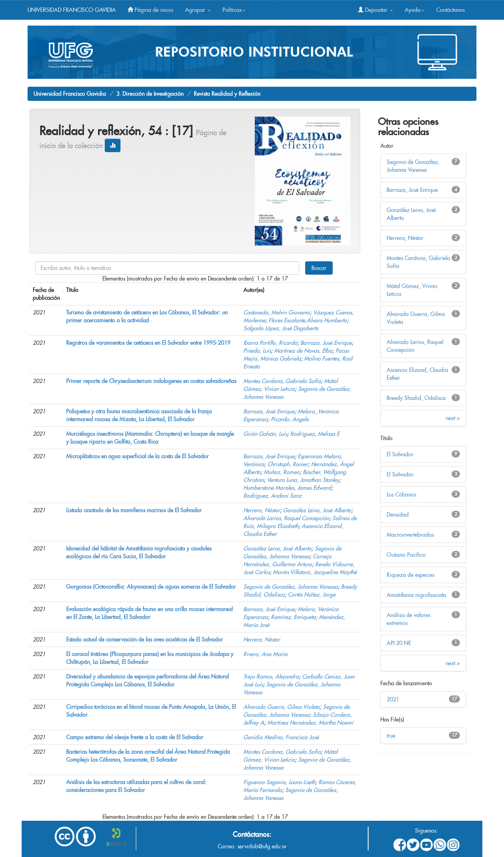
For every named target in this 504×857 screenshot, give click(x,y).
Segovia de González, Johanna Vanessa (291, 587)
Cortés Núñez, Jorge (312, 595)
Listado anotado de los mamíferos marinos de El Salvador (134, 510)
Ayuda (415, 10)
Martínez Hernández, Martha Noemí (310, 723)
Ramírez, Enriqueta (293, 617)
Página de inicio (150, 10)
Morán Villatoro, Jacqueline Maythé (315, 572)
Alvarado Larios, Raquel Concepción (286, 518)
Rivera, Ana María (265, 654)
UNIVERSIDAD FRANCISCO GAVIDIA (72, 10)
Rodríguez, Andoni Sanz (272, 496)
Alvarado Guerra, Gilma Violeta (282, 707)
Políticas (234, 10)
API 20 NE (399, 643)
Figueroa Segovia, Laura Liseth (279, 782)
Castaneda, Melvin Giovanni (277, 312)
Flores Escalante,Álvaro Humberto (308, 320)
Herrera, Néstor (262, 510)
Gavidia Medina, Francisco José (281, 737)
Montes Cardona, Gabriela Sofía (282, 381)
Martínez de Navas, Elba (303, 351)
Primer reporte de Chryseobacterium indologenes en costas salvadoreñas (151, 381)
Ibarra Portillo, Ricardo (270, 343)
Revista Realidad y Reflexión (227, 94)
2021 (393, 699)
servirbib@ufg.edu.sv (262, 846)
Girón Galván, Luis (265, 434)
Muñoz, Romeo (282, 472)
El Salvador (400, 454)
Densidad (398, 515)
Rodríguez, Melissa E (315, 434)
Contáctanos (450, 10)
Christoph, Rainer (288, 464)
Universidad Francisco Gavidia (70, 94)
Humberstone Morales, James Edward (287, 488)
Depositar (375, 10)
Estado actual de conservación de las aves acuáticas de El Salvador (145, 639)
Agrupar (198, 10)
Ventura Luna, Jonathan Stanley (303, 480)
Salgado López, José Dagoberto (281, 328)
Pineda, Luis (257, 351)
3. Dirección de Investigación (150, 94)
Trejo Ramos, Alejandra (271, 677)
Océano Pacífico (406, 555)
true (391, 736)
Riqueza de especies (410, 575)
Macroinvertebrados (410, 535)
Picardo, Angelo (290, 419)
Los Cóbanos (401, 494)
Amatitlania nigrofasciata (416, 595)
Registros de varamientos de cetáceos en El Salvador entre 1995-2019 (148, 343)
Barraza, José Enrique (326, 343)
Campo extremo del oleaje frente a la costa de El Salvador (135, 737)
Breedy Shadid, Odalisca (416, 398)
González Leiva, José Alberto (317, 510)
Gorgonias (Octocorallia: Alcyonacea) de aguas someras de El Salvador (151, 587)
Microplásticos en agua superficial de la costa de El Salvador (137, 456)
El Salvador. (401, 474)
